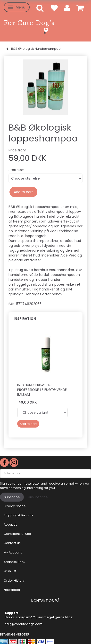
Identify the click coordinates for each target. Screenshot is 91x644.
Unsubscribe (38, 497)
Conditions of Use (17, 534)
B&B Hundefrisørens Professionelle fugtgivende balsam (42, 390)
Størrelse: (16, 170)
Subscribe (12, 497)
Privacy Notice (15, 506)
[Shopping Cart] (45, 33)
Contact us (12, 543)
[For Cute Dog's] (29, 23)
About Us (10, 524)
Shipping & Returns (18, 515)
